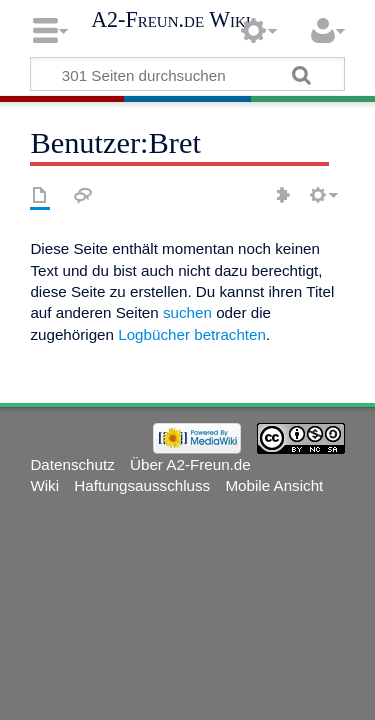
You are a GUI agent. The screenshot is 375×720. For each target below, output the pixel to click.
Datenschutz (72, 464)
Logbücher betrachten (192, 334)
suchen (187, 312)
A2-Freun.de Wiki (171, 20)
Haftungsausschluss (142, 485)
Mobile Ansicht (274, 485)
